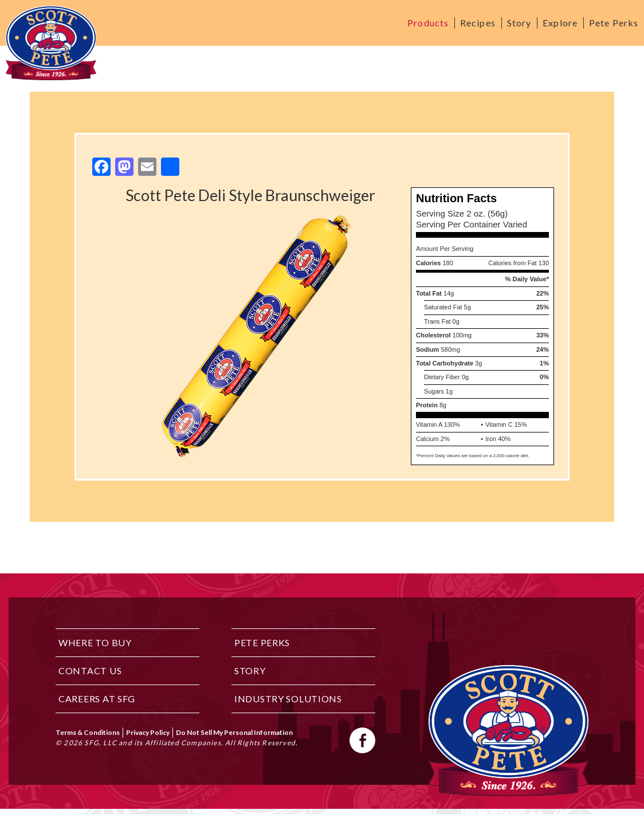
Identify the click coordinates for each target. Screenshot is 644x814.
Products (428, 23)
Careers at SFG (97, 699)
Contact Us (90, 671)
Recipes (478, 23)
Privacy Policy (148, 732)
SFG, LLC (101, 743)
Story (519, 23)
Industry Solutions (288, 699)
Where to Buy (95, 642)
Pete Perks (614, 23)
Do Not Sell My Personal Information (234, 732)
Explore (560, 23)
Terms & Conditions (88, 732)
